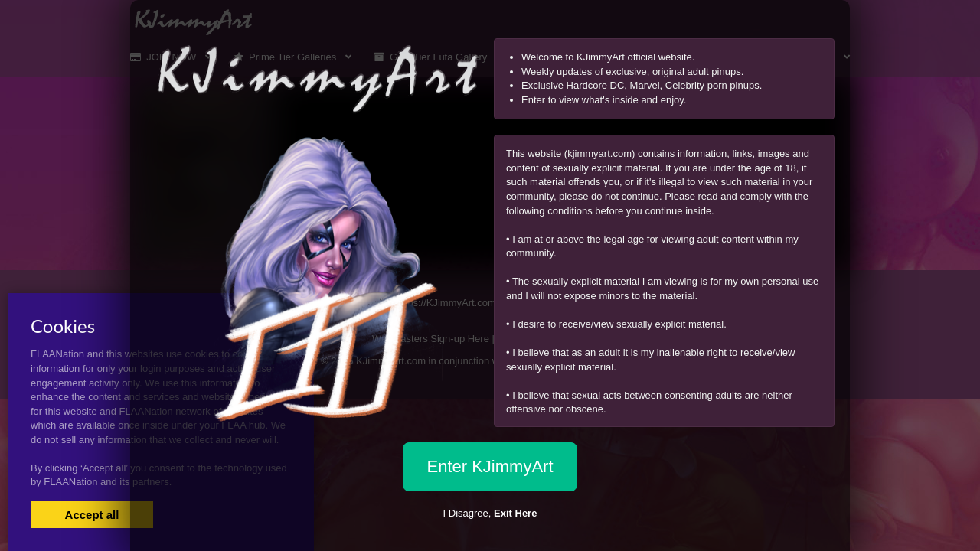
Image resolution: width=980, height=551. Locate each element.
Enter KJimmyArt (490, 466)
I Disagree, (490, 513)
